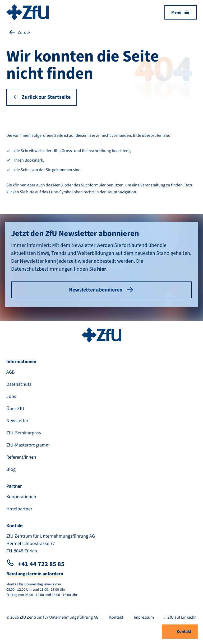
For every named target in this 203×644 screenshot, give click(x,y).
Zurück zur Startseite (42, 97)
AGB (11, 372)
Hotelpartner (19, 509)
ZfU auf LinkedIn (179, 617)
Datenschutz (19, 384)
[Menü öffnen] (181, 12)
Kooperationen (21, 497)
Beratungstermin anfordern (35, 574)
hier (102, 269)
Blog (11, 469)
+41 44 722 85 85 (35, 564)
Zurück (19, 32)
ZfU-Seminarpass (24, 433)
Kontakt (180, 632)
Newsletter (17, 421)
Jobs (11, 396)
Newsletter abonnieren (101, 290)
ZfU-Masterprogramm (28, 445)
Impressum (144, 617)
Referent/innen (21, 457)
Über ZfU (15, 409)
